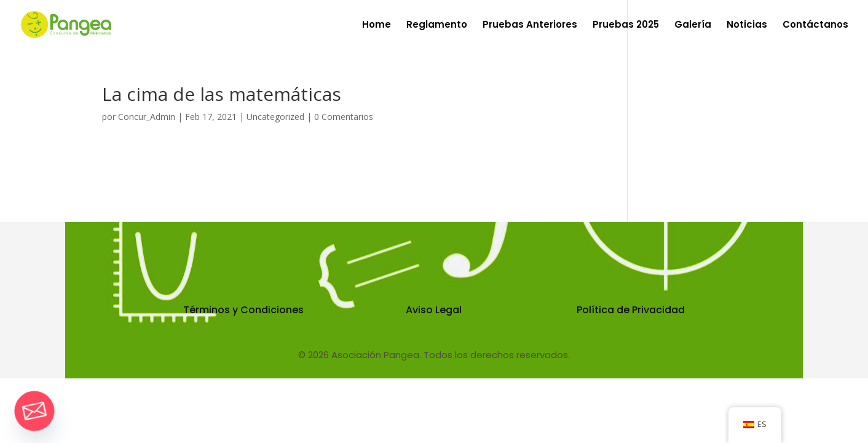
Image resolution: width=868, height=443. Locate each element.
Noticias (747, 26)
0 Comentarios (344, 117)
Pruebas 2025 (626, 26)
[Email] (34, 411)
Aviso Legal (434, 310)
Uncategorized (275, 117)
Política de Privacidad (631, 310)
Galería (693, 26)
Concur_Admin (147, 117)
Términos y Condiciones (243, 310)
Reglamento (437, 26)
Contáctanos (815, 26)
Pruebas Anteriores (530, 26)
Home (377, 26)
